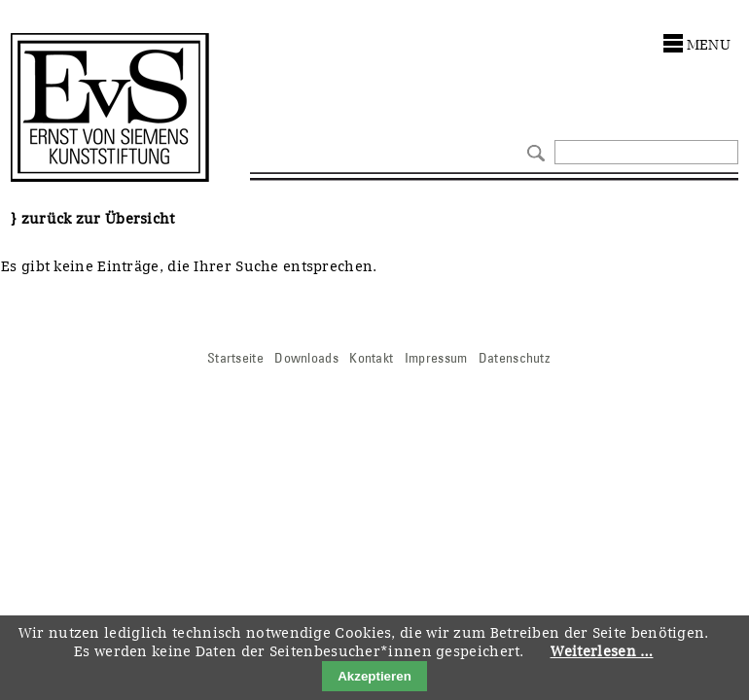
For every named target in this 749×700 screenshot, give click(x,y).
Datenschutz (514, 358)
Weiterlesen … (602, 651)
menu (709, 45)
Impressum (436, 358)
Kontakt (371, 358)
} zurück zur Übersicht (93, 219)
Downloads (306, 358)
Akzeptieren (374, 676)
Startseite (235, 358)
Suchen (534, 151)
